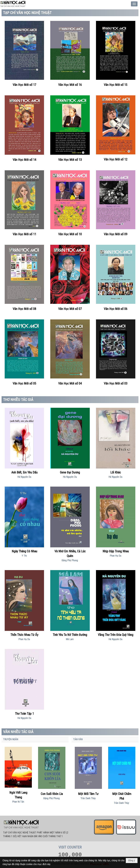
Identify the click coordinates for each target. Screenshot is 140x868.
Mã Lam (70, 639)
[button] (134, 4)
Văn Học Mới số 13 (70, 160)
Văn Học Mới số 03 (116, 383)
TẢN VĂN (78, 739)
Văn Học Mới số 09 (116, 234)
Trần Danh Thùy (88, 798)
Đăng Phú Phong (70, 560)
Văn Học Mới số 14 (24, 160)
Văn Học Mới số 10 (70, 234)
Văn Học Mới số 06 (116, 309)
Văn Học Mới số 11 (24, 234)
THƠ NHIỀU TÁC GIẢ (18, 400)
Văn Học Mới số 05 (24, 383)
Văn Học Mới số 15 (116, 85)
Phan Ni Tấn (18, 802)
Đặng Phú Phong (52, 798)
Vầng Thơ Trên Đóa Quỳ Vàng (116, 635)
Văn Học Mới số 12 (116, 159)
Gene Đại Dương (70, 472)
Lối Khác (116, 472)
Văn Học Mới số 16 (70, 85)
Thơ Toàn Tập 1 (24, 714)
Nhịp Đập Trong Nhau (116, 551)
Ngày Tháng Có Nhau (24, 551)
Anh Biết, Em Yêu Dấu (24, 472)
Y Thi (24, 556)
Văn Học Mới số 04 (70, 383)
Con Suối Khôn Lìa (52, 794)
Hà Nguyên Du (24, 477)
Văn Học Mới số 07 (70, 309)
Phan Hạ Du (115, 556)
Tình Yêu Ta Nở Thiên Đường (70, 635)
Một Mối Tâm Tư (88, 794)
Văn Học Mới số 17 (24, 85)
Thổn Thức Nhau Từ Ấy (24, 635)
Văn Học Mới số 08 (24, 309)
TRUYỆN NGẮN (11, 739)
